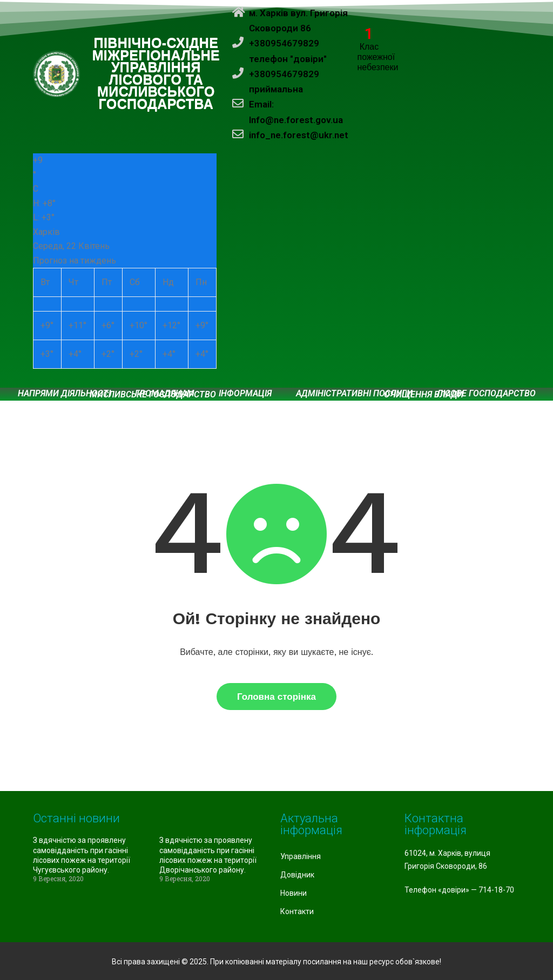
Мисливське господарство (153, 395)
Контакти (297, 911)
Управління (301, 856)
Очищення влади (424, 395)
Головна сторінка (276, 697)
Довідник (297, 875)
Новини (294, 893)
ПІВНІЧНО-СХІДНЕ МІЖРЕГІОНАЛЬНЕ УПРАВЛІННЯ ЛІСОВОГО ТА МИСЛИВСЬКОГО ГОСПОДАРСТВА (156, 74)
